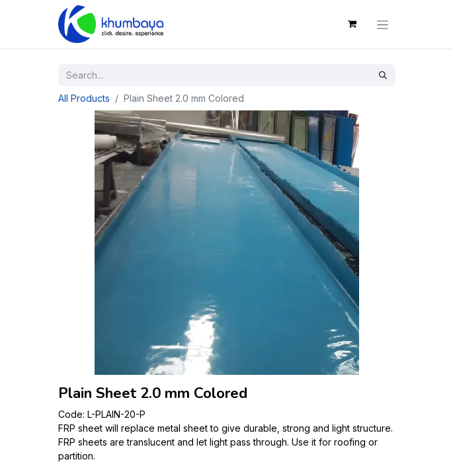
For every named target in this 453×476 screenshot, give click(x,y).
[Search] (383, 75)
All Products (84, 98)
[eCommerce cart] (352, 24)
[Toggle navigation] (383, 24)
